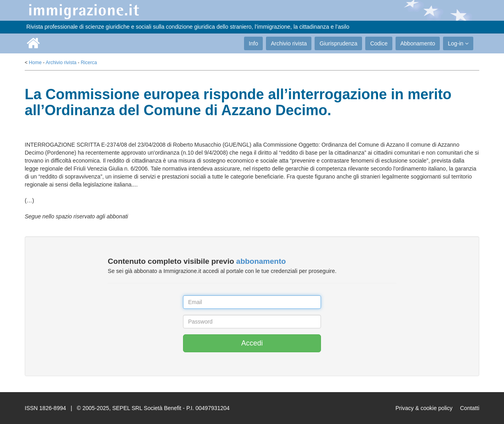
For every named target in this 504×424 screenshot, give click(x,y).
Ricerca (89, 63)
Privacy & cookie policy (424, 408)
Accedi (252, 343)
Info (253, 43)
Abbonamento (418, 43)
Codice (379, 43)
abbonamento (261, 261)
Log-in (458, 43)
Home (35, 63)
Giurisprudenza (338, 43)
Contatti (470, 408)
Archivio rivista (289, 43)
